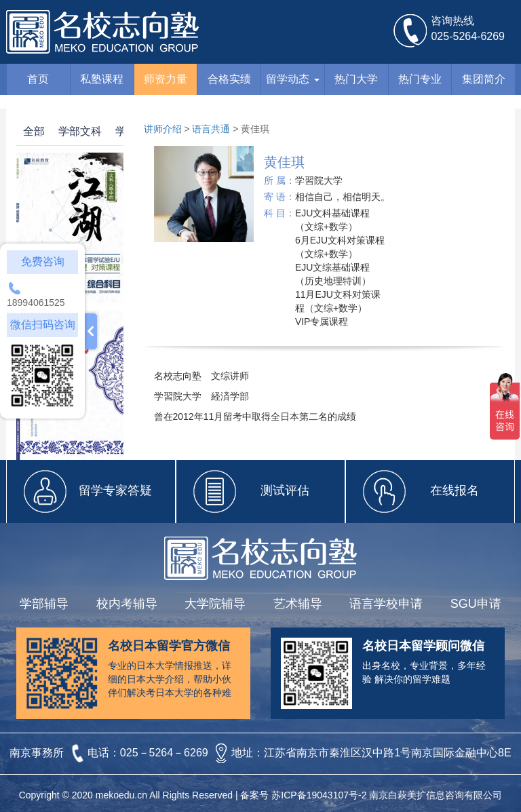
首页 (38, 79)
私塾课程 (102, 79)
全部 (34, 131)
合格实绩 (229, 79)
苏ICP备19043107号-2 (319, 795)
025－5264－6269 (166, 753)
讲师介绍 (163, 129)
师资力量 (166, 79)
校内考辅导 (127, 604)
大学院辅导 (215, 604)
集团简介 (484, 79)
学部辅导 (44, 604)
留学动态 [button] (292, 79)
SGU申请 (476, 604)
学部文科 (80, 131)
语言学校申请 (386, 604)
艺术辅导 (298, 604)
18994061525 (36, 303)
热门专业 (420, 79)
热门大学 (356, 79)
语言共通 (211, 129)
